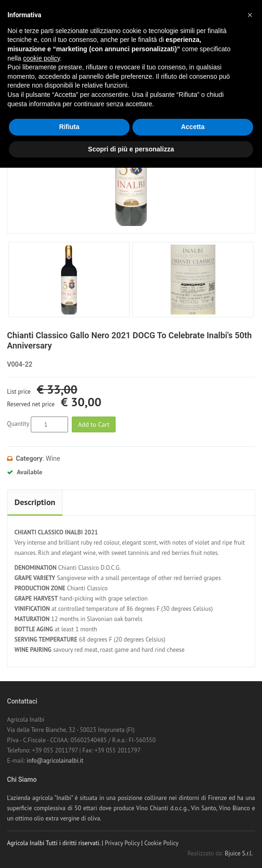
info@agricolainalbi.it (55, 761)
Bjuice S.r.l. (239, 853)
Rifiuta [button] (69, 127)
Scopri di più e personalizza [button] (131, 149)
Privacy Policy (122, 843)
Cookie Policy (161, 843)
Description (35, 502)
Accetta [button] (193, 127)
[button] (250, 15)
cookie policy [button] (41, 58)
